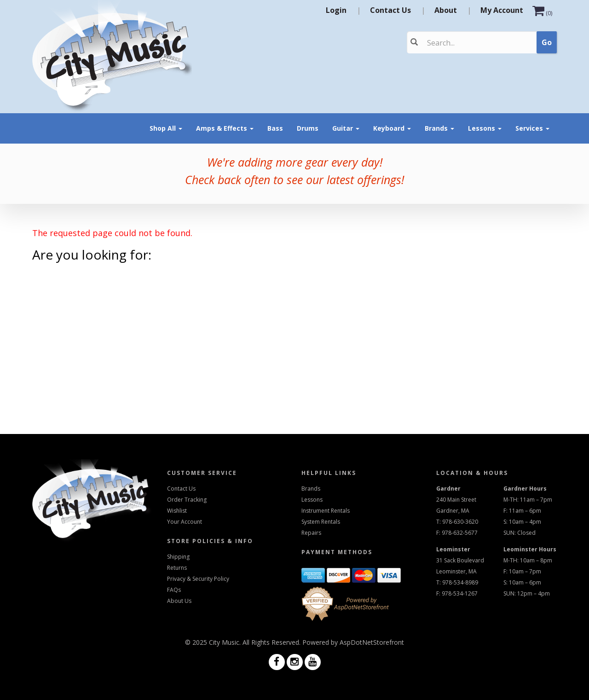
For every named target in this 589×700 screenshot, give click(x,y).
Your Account (185, 522)
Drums (308, 128)
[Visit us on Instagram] (295, 662)
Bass (275, 128)
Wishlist (177, 511)
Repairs (311, 533)
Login (336, 10)
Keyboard (392, 128)
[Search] (465, 43)
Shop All (166, 128)
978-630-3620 (460, 522)
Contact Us (390, 10)
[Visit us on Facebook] (277, 662)
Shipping (178, 557)
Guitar (346, 128)
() (542, 13)
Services (532, 128)
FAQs (174, 590)
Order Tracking (187, 500)
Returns (177, 568)
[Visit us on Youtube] (313, 662)
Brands (439, 128)
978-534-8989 (460, 582)
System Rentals (321, 522)
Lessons (485, 128)
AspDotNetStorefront (372, 642)
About (446, 10)
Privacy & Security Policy (198, 579)
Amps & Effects (225, 128)
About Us (179, 601)
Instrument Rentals (326, 511)
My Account (502, 10)
